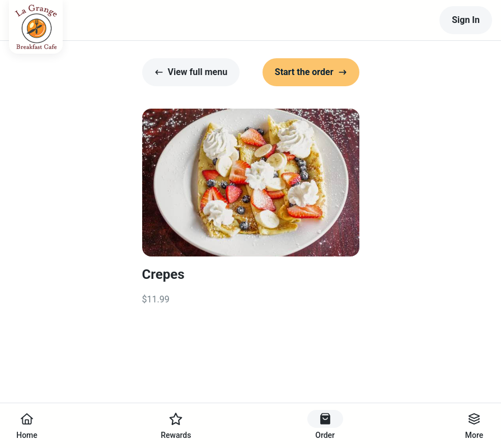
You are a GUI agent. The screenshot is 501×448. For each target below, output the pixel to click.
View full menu (191, 72)
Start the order (311, 72)
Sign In (466, 20)
